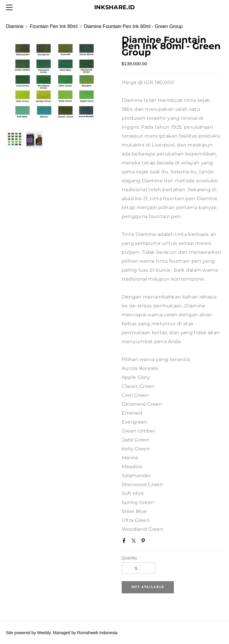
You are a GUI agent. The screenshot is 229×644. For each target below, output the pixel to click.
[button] (148, 587)
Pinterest (144, 542)
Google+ (154, 543)
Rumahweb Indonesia (97, 633)
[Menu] (10, 7)
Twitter (135, 542)
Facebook (125, 542)
